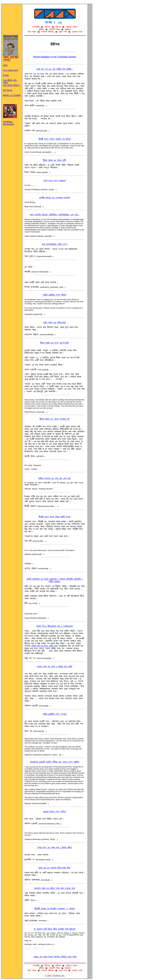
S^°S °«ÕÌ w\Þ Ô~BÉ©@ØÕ (55, 181)
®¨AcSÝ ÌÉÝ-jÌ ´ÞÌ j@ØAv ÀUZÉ (44, 646)
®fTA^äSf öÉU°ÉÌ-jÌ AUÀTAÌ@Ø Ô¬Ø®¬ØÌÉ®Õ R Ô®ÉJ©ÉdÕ (55, 909)
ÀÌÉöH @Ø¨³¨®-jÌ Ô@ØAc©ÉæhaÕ (55, 323)
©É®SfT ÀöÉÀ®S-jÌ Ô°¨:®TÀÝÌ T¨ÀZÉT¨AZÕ (55, 198)
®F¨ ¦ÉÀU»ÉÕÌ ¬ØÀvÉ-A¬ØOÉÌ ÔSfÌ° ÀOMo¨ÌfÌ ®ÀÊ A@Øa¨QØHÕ (55, 929)
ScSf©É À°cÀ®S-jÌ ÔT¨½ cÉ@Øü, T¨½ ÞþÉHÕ (55, 478)
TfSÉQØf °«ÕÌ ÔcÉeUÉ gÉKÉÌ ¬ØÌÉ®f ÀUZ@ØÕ (55, 517)
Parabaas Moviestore (10, 121)
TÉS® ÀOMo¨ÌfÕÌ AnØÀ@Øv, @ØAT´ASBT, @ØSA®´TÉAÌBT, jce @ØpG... (55, 215)
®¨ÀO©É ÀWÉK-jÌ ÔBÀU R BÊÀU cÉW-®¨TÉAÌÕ (55, 667)
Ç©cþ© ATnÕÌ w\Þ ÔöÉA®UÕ (55, 812)
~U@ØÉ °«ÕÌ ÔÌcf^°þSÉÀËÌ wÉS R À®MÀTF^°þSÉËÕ (55, 626)
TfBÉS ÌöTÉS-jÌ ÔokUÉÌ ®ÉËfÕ (55, 160)
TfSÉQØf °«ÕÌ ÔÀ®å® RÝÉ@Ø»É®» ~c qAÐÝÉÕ (55, 139)
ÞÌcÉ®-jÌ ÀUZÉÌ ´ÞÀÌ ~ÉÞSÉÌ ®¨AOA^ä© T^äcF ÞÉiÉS (55, 957)
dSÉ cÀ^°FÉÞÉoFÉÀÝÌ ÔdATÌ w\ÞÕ (55, 244)
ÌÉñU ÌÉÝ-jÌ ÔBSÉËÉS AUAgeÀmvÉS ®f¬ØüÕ (55, 868)
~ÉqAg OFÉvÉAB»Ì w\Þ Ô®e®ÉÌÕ (55, 714)
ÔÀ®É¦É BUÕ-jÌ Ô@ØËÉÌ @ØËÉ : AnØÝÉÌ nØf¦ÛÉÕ (55, 848)
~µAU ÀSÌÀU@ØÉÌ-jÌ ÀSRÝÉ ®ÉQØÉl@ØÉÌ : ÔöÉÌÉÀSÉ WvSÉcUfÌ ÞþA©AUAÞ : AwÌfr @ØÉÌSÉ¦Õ (55, 580)
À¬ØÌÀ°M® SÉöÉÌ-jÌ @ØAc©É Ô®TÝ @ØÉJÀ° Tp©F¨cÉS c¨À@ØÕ (55, 888)
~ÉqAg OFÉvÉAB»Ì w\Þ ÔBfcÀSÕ (55, 295)
